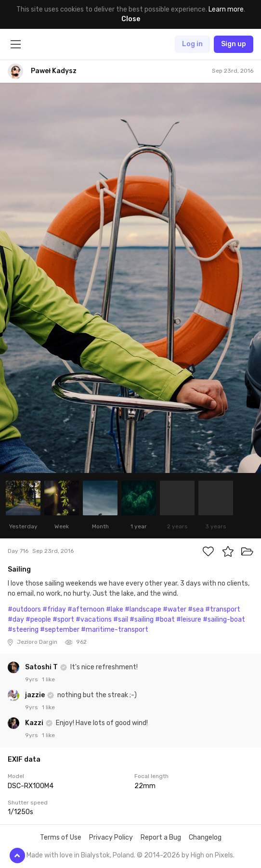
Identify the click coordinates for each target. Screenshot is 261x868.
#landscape (143, 609)
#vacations (94, 619)
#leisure (189, 619)
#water (175, 609)
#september (60, 630)
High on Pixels (212, 855)
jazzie (36, 695)
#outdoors (24, 609)
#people (38, 619)
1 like (48, 679)
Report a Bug (161, 837)
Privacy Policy (111, 837)
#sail (121, 619)
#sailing (142, 619)
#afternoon (86, 609)
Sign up (234, 44)
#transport (223, 609)
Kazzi (35, 723)
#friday (54, 609)
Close (131, 19)
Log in (192, 44)
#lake (115, 609)
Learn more (226, 9)
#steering (23, 630)
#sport (63, 619)
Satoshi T (42, 667)
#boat (165, 619)
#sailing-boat (224, 619)
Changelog (205, 837)
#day (16, 619)
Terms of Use (61, 837)
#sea (196, 609)
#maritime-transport (115, 630)
